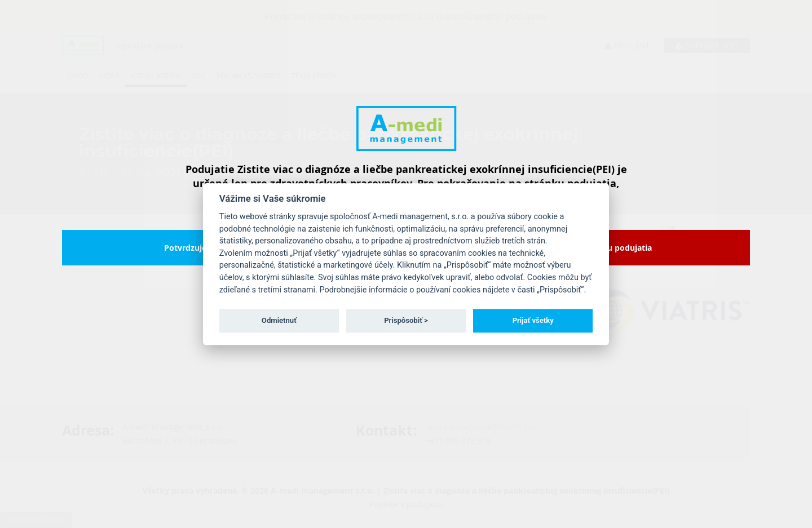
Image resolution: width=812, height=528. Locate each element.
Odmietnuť (279, 320)
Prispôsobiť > (406, 320)
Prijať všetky (533, 320)
